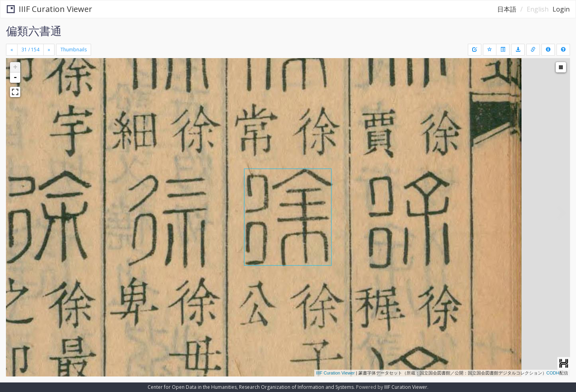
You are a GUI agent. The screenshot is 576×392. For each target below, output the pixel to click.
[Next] (49, 50)
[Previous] (12, 50)
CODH (553, 373)
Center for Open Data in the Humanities (192, 387)
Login (561, 9)
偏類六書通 (34, 31)
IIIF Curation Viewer (50, 9)
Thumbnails (74, 50)
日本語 (507, 9)
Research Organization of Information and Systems (296, 387)
